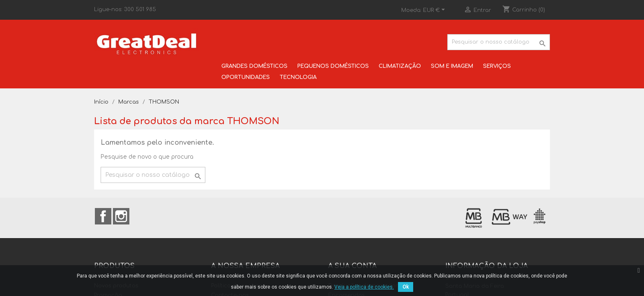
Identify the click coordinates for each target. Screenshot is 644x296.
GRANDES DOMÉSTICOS (254, 66)
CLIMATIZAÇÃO (400, 66)
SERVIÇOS (497, 66)
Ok (406, 287)
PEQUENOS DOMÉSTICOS (333, 66)
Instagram (121, 216)
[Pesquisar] (499, 42)
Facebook (103, 216)
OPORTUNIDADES (246, 77)
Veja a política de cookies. (364, 287)
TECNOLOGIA (298, 77)
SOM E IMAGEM (452, 66)
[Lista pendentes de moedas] (435, 10)
